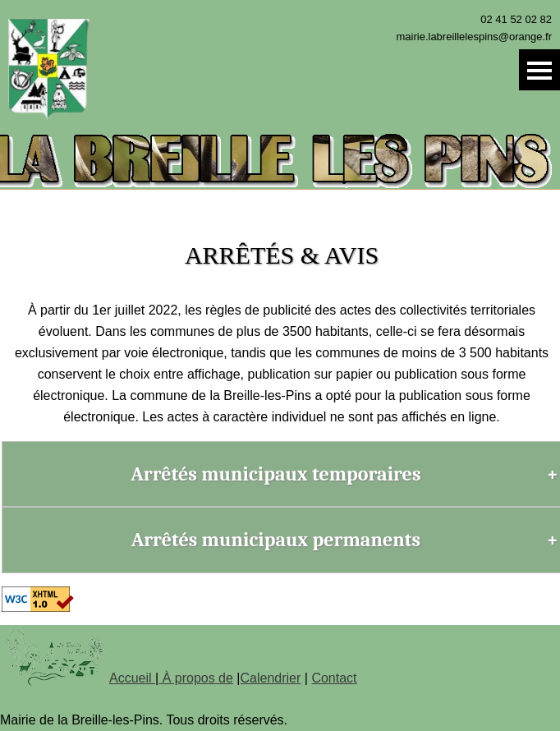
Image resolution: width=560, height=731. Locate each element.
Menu (539, 70)
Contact (334, 678)
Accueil (132, 678)
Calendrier (271, 678)
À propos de (196, 678)
